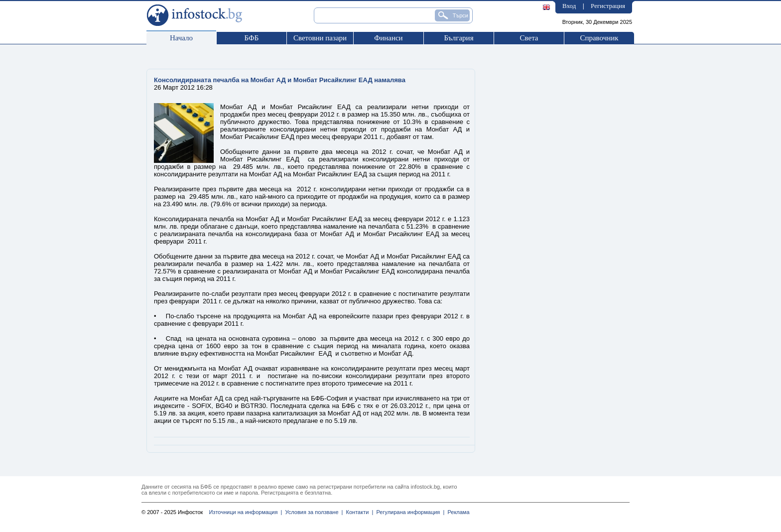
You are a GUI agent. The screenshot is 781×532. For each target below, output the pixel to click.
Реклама (457, 512)
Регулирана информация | (409, 512)
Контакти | (358, 512)
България (458, 38)
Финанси (388, 38)
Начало (181, 38)
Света (529, 38)
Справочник (599, 38)
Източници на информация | (245, 512)
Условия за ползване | (312, 512)
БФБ (252, 38)
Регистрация (608, 6)
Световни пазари (320, 38)
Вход (569, 6)
